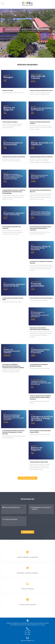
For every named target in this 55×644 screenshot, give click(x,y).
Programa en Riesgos (8, 90)
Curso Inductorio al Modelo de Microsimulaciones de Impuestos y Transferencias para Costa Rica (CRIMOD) (13, 366)
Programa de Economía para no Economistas (14, 157)
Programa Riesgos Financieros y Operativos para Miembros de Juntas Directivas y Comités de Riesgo (14, 192)
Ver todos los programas (27, 478)
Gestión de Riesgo (11, 519)
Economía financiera (12, 507)
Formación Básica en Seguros (10, 122)
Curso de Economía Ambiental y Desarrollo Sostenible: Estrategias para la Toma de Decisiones (13, 432)
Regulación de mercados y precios (42, 508)
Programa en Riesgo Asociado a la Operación (41, 157)
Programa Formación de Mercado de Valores (41, 90)
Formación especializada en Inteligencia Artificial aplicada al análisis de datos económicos (40, 397)
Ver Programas (28, 532)
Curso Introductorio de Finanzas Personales (41, 298)
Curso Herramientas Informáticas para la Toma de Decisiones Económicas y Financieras (40, 228)
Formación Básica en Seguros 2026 (39, 462)
